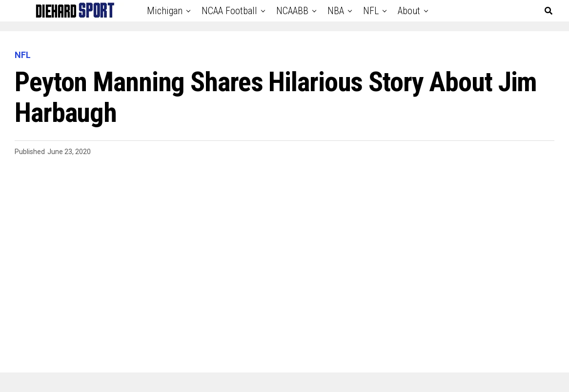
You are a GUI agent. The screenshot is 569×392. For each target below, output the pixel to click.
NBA (336, 11)
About (409, 11)
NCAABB (292, 11)
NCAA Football (229, 11)
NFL (371, 11)
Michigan (165, 11)
